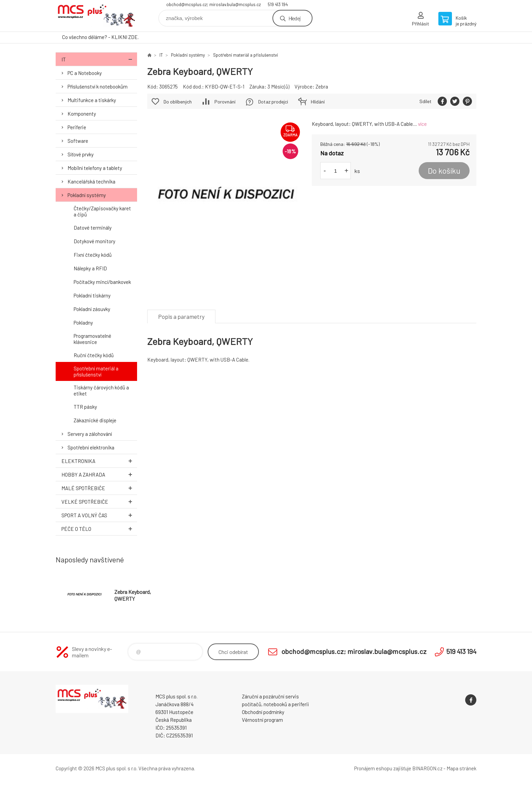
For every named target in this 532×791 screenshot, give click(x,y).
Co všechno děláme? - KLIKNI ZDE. (100, 37)
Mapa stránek (461, 768)
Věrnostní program (262, 720)
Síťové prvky (81, 154)
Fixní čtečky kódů (93, 255)
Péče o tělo (99, 529)
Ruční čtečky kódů (94, 355)
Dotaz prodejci (273, 102)
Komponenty (82, 114)
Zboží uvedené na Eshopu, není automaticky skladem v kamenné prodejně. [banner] (96, 16)
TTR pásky (85, 407)
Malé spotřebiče (99, 488)
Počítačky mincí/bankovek (102, 282)
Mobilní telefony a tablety (95, 168)
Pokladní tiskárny (92, 295)
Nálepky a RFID (90, 268)
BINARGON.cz (427, 768)
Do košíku (444, 171)
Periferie (77, 127)
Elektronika (99, 461)
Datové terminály (93, 228)
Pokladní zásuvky (92, 309)
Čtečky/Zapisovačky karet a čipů (102, 211)
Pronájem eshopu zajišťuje (383, 768)
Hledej (294, 18)
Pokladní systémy (87, 195)
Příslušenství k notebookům (98, 86)
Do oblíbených (178, 102)
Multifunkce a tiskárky (92, 100)
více (422, 124)
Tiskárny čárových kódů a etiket (101, 390)
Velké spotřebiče (99, 501)
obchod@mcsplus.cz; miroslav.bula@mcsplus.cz (214, 4)
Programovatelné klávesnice (92, 339)
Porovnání (225, 102)
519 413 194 (278, 4)
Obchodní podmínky (263, 712)
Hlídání (318, 102)
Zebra (322, 86)
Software (78, 141)
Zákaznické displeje (95, 420)
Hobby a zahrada (99, 474)
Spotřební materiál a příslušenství (96, 371)
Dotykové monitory (94, 241)
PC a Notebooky (85, 73)
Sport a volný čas (99, 515)
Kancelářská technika (91, 181)
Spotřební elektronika (91, 447)
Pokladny (83, 323)
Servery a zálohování (90, 434)
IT (99, 59)
